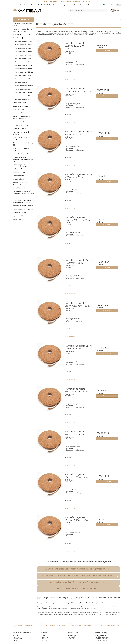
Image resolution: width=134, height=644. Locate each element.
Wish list (43, 639)
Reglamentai (51, 5)
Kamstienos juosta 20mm (23, 45)
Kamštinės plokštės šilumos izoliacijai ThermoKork (23, 30)
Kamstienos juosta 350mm (24, 89)
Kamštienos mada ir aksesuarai (23, 209)
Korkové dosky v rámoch (22, 125)
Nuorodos (59, 5)
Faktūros (71, 639)
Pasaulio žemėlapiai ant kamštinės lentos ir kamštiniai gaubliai (23, 159)
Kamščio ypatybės (101, 639)
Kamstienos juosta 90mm (23, 69)
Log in (43, 635)
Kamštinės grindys (19, 129)
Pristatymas (26, 5)
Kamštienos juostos (20, 38)
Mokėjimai (34, 5)
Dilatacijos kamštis (19, 179)
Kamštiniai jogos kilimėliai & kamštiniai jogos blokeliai (22, 201)
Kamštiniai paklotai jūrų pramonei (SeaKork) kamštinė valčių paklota (23, 167)
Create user (45, 637)
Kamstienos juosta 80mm (24, 65)
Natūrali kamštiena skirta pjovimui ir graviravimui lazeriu (23, 192)
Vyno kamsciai (18, 216)
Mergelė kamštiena (20, 213)
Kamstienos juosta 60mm (23, 58)
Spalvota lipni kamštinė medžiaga (21, 149)
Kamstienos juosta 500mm (24, 99)
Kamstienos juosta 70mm (23, 62)
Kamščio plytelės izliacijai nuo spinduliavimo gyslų (23, 117)
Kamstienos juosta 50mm (23, 55)
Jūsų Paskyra (98, 5)
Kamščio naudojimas (102, 637)
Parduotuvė (17, 5)
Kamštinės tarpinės (20, 172)
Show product (107, 50)
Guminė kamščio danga (21, 106)
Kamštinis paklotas (19, 103)
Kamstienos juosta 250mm (24, 82)
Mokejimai (71, 637)
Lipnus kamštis (18, 113)
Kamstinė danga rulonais (22, 35)
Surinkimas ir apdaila (20, 197)
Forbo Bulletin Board (20, 154)
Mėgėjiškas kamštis (20, 188)
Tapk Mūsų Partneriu (103, 640)
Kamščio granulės (19, 176)
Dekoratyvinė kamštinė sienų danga (23, 139)
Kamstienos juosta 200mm (24, 79)
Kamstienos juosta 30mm (23, 48)
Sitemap (16, 640)
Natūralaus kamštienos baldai (23, 206)
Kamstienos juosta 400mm (24, 93)
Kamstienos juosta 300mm (24, 86)
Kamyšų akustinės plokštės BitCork (22, 25)
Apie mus (66, 5)
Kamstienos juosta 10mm (23, 41)
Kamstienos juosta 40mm (23, 52)
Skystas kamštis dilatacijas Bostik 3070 (22, 184)
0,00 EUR (115, 11)
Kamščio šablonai (19, 219)
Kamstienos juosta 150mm (24, 75)
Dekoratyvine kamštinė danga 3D (23, 144)
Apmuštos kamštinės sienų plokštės (22, 133)
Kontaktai (73, 5)
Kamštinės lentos (19, 110)
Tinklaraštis (81, 5)
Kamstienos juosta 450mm (24, 96)
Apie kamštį (42, 5)
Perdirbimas (89, 5)
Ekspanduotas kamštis (21, 122)
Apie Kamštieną (100, 635)
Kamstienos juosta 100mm (24, 72)
